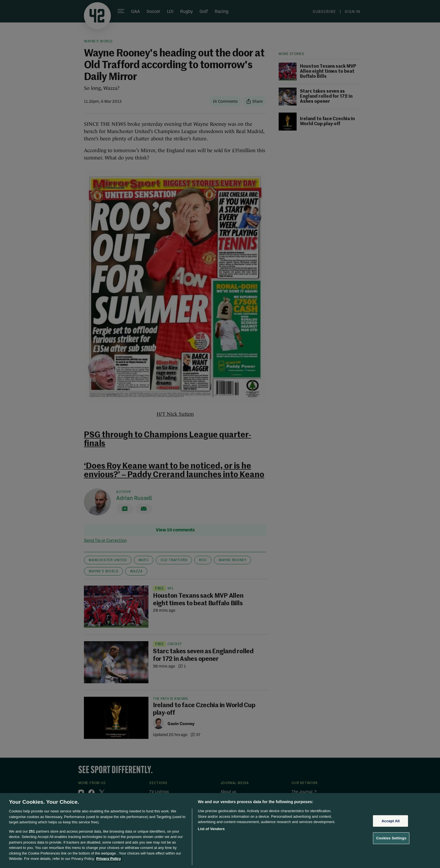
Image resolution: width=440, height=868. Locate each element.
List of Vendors (211, 829)
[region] (220, 831)
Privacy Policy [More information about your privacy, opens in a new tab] (109, 859)
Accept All (391, 821)
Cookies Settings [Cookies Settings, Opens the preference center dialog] (391, 838)
